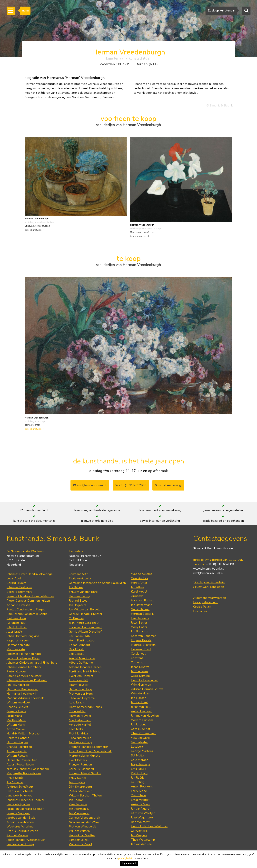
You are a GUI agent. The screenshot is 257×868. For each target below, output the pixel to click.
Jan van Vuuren (141, 809)
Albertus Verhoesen (20, 822)
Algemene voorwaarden (210, 598)
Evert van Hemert (81, 676)
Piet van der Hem (81, 694)
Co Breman (76, 618)
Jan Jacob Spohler (18, 804)
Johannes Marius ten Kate (24, 654)
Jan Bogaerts (77, 605)
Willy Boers (139, 627)
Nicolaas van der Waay (84, 822)
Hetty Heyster (79, 685)
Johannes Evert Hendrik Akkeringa (30, 574)
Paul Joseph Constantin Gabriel (28, 614)
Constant (137, 658)
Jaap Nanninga (141, 764)
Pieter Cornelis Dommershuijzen (28, 601)
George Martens (142, 751)
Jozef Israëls (15, 632)
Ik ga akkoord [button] (129, 863)
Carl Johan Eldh (79, 636)
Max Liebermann (80, 720)
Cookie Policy (202, 607)
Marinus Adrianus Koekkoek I (26, 698)
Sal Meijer (138, 755)
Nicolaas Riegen (17, 742)
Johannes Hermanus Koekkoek (27, 680)
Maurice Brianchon (143, 645)
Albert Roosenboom (20, 764)
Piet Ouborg (139, 773)
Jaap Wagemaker (142, 817)
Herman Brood (141, 649)
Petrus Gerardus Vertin (22, 831)
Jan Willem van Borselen (85, 609)
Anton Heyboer (141, 711)
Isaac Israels (77, 702)
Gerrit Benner (140, 609)
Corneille (137, 662)
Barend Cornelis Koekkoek (24, 676)
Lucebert (137, 747)
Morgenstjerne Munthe (84, 756)
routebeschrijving (168, 485)
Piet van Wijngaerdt (82, 826)
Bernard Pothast (18, 738)
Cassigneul (138, 654)
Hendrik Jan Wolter (82, 835)
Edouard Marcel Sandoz (85, 773)
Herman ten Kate (18, 645)
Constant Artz (78, 574)
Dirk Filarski (77, 649)
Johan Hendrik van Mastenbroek (90, 751)
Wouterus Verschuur (21, 826)
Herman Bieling (79, 596)
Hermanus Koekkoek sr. (22, 689)
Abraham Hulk (16, 623)
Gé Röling (138, 782)
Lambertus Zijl (79, 840)
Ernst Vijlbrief (140, 800)
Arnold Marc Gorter (82, 658)
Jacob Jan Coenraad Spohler (25, 809)
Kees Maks (76, 729)
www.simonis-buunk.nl (208, 569)
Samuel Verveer (17, 835)
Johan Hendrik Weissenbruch (26, 840)
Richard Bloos (78, 601)
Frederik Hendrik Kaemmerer (88, 747)
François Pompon (80, 764)
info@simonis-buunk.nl (208, 573)
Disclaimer (200, 611)
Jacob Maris (14, 716)
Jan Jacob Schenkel (19, 795)
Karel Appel (139, 592)
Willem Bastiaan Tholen (85, 795)
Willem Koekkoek (18, 702)
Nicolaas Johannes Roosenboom (28, 769)
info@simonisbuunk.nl (90, 485)
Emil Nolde (139, 769)
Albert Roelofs (17, 751)
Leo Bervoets (140, 618)
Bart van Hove (16, 618)
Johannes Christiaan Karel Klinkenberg (32, 663)
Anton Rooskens (142, 786)
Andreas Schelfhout (20, 787)
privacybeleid (126, 858)
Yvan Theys (139, 795)
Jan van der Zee (141, 844)
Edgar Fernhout (79, 645)
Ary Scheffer (15, 782)
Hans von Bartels (142, 600)
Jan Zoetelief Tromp (20, 844)
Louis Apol (14, 578)
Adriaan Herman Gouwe (147, 689)
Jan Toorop (76, 800)
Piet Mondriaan (79, 733)
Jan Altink (138, 587)
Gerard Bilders (16, 583)
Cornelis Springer (18, 813)
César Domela (140, 676)
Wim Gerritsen (141, 685)
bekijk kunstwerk (34, 230)
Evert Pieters (78, 760)
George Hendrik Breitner (86, 614)
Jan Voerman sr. (79, 813)
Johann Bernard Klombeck (24, 667)
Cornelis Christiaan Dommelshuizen (30, 596)
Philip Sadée (15, 778)
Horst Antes (139, 583)
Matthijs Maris (16, 720)
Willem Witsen (79, 831)
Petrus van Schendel (20, 791)
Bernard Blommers (19, 592)
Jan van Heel (139, 702)
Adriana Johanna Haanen (85, 667)
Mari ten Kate (16, 649)
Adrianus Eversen (18, 605)
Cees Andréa (139, 578)
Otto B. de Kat (141, 729)
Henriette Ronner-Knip (22, 760)
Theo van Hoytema (82, 698)
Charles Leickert (17, 707)
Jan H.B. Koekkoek (18, 685)
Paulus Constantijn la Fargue (26, 609)
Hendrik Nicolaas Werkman (149, 826)
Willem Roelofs (17, 756)
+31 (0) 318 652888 (131, 485)
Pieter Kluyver (16, 671)
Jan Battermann (142, 605)
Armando (137, 596)
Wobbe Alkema (142, 574)
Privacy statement (206, 602)
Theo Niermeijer (80, 738)
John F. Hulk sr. (17, 627)
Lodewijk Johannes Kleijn (23, 658)
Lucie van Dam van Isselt (85, 627)
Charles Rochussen (19, 747)
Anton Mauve (16, 729)
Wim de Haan (140, 693)
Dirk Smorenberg (80, 787)
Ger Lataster (139, 742)
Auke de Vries (140, 804)
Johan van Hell (79, 680)
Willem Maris (16, 725)
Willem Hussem (142, 720)
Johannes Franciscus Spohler (25, 800)
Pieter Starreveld (81, 791)
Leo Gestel (76, 654)
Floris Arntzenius (80, 578)
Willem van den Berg (83, 592)
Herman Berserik (142, 614)
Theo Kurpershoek (143, 733)
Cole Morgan (140, 760)
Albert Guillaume (81, 663)
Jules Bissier (139, 623)
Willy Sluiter (78, 778)
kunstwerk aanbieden (209, 587)
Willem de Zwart (81, 844)
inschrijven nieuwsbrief (209, 582)
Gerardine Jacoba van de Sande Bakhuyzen (97, 583)
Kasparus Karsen (18, 640)
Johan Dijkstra (140, 667)
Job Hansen (139, 698)
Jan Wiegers (139, 835)
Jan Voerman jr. (79, 809)
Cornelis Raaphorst (82, 769)
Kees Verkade (78, 804)
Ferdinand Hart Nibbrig (85, 671)
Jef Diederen (139, 671)
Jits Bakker (76, 587)
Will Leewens (140, 738)
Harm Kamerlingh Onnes (85, 707)
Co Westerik (139, 831)
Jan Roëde (138, 778)
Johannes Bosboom (19, 587)
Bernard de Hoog (80, 689)
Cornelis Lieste (16, 711)
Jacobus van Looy (80, 742)
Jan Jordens (138, 724)
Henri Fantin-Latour (82, 640)
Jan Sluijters (77, 782)
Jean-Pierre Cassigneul (84, 623)
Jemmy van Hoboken (145, 716)
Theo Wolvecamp (143, 840)
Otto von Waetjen (143, 813)
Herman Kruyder (80, 716)
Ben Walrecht (140, 822)
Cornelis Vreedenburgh (84, 818)
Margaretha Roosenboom (24, 773)
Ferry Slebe (139, 791)
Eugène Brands (141, 640)
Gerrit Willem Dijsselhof (85, 632)
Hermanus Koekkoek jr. (22, 694)
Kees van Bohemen (144, 636)
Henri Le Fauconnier (144, 680)
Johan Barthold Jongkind (23, 636)
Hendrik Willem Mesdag (23, 733)
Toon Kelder (77, 711)
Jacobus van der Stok (21, 818)
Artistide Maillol (80, 725)
